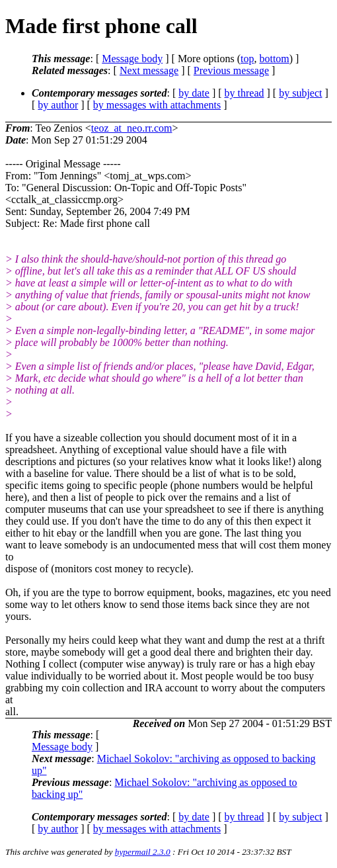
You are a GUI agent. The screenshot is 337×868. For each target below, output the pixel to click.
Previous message (231, 70)
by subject (300, 93)
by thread (244, 93)
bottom (274, 59)
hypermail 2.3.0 (143, 852)
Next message (149, 70)
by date (194, 93)
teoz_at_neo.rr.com (132, 128)
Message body (132, 59)
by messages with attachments (157, 105)
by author (58, 105)
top (247, 59)
